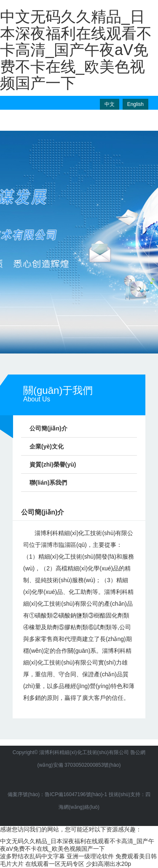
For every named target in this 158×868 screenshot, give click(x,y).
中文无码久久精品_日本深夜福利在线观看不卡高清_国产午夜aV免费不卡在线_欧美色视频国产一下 (76, 50)
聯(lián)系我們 (48, 483)
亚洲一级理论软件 (90, 856)
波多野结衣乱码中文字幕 (32, 856)
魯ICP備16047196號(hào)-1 (76, 794)
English (135, 104)
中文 (110, 104)
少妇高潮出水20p (108, 864)
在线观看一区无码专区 (55, 864)
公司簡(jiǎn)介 (48, 428)
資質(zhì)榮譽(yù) (53, 464)
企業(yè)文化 (47, 446)
